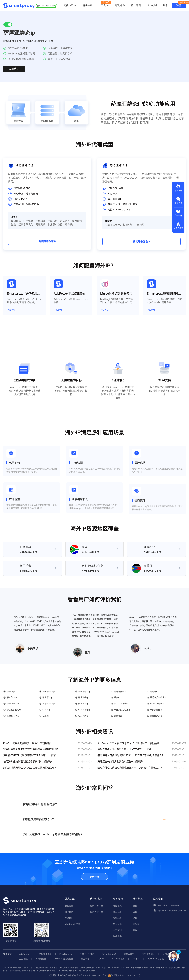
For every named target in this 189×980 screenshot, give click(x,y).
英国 (135, 912)
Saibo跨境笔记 (109, 954)
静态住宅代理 (96, 912)
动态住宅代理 (96, 906)
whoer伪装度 (118, 959)
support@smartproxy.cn (167, 905)
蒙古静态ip (83, 697)
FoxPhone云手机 (156, 959)
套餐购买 (70, 6)
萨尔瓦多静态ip (121, 704)
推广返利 (136, 5)
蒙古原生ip (47, 697)
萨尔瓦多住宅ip (14, 710)
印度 (135, 930)
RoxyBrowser (66, 954)
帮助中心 (120, 5)
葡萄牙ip (154, 691)
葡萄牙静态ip (120, 691)
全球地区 (69, 918)
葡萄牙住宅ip (48, 691)
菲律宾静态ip (84, 710)
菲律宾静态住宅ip (122, 710)
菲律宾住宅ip (13, 716)
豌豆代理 (85, 959)
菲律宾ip (46, 710)
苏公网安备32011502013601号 (126, 975)
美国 (135, 906)
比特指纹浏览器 (44, 954)
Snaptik (136, 959)
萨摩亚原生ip (13, 704)
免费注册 (94, 877)
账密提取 (69, 912)
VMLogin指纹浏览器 (63, 959)
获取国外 (47, 716)
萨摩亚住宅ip (48, 704)
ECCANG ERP (87, 954)
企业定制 (152, 5)
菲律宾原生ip (156, 710)
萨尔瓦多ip (83, 704)
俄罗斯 (136, 924)
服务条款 (117, 936)
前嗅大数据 (129, 954)
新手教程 (117, 912)
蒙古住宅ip (12, 697)
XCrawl (101, 959)
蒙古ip (117, 697)
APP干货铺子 (148, 954)
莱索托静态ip (156, 716)
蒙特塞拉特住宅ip (158, 697)
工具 (105, 6)
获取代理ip (83, 716)
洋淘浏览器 (41, 959)
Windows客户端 (72, 924)
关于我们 (117, 930)
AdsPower (24, 954)
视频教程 (117, 918)
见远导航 (23, 959)
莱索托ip (118, 716)
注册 (179, 5)
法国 (135, 918)
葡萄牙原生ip (84, 691)
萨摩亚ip (11, 691)
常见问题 (117, 924)
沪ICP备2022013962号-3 (95, 975)
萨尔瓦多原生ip (157, 704)
